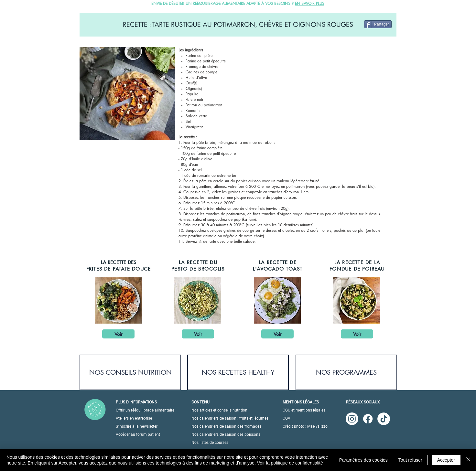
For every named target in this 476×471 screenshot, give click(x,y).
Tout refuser (410, 460)
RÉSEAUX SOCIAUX (363, 402)
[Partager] (378, 24)
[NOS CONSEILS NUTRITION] (130, 372)
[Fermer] (468, 460)
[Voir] (118, 334)
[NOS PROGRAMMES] (346, 372)
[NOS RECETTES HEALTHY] (238, 372)
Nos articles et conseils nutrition (219, 410)
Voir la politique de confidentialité (290, 463)
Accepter (446, 460)
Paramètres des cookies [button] (363, 460)
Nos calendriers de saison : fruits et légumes (230, 418)
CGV (287, 418)
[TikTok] (384, 419)
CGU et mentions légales (304, 410)
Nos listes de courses (210, 443)
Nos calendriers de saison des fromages (226, 426)
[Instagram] (352, 419)
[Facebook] (368, 419)
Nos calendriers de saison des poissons (226, 434)
